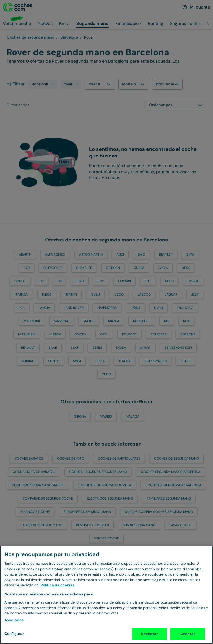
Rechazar (149, 634)
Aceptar (188, 634)
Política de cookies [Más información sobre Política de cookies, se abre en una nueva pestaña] (58, 585)
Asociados (14, 620)
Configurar (14, 634)
